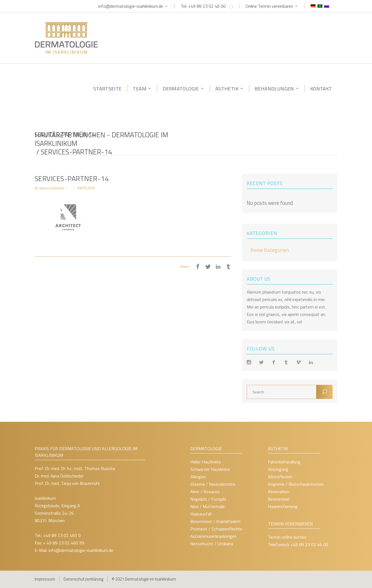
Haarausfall (201, 514)
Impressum (45, 579)
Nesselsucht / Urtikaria (212, 544)
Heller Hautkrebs (206, 462)
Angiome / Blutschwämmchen (296, 484)
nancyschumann (51, 188)
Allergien (198, 477)
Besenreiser (279, 499)
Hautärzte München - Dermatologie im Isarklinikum (101, 139)
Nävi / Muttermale (207, 506)
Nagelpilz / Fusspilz (208, 499)
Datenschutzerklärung (83, 579)
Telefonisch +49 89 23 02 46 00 (298, 544)
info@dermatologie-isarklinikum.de (131, 6)
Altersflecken (280, 477)
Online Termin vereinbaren (269, 6)
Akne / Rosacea (205, 492)
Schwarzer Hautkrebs (210, 469)
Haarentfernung (283, 506)
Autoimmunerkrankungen (213, 536)
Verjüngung (278, 469)
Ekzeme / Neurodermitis (213, 484)
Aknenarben (279, 492)
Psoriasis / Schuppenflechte (216, 529)
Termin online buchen (287, 537)
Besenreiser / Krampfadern (215, 521)
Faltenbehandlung (284, 462)
